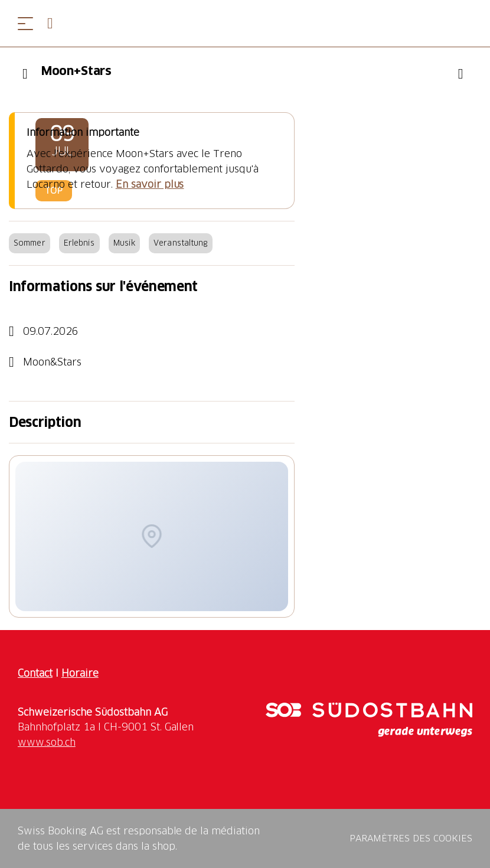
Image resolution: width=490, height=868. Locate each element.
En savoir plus (150, 184)
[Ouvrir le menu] (25, 23)
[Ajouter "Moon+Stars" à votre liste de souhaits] (460, 74)
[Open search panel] (55, 23)
